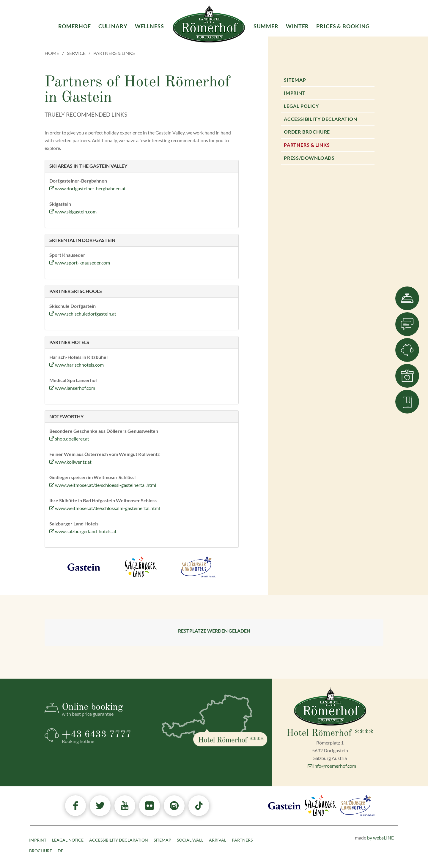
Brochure (41, 851)
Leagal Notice (68, 840)
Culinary (113, 26)
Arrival (218, 840)
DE (60, 851)
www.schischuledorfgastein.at (83, 314)
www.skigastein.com (73, 212)
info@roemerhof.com (332, 766)
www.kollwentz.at (70, 462)
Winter (297, 26)
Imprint (295, 93)
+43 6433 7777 (107, 737)
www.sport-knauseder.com (80, 263)
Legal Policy (301, 106)
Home (52, 53)
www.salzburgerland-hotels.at (83, 531)
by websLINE (380, 838)
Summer (266, 26)
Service (76, 53)
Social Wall (190, 840)
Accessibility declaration (321, 119)
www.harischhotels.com (77, 365)
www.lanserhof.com (72, 388)
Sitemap (295, 80)
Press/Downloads (309, 158)
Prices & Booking (343, 26)
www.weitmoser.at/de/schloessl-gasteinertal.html (103, 485)
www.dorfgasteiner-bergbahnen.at (88, 188)
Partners (242, 840)
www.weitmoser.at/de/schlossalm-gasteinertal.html (105, 508)
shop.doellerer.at (69, 439)
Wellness (150, 26)
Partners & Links (307, 145)
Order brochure (307, 132)
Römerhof (75, 26)
